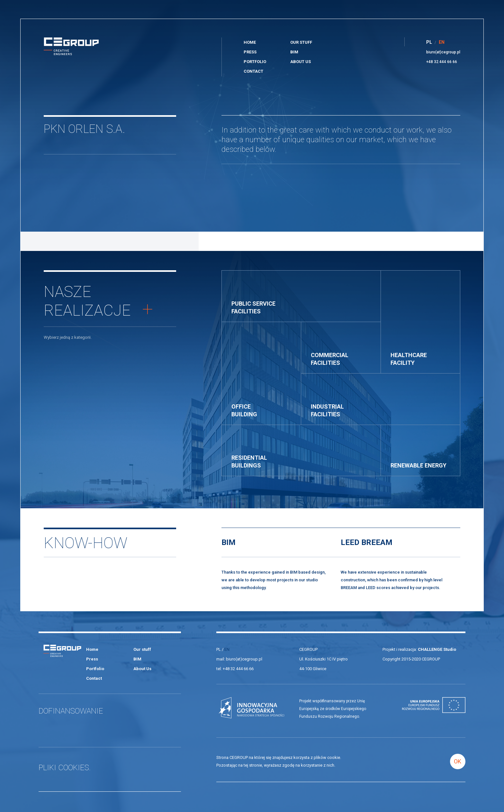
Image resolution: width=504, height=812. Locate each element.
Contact (253, 71)
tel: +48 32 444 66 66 (235, 669)
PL (219, 649)
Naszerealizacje (98, 301)
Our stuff (301, 42)
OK (458, 761)
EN (227, 649)
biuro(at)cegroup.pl (443, 52)
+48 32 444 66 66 (442, 62)
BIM (294, 52)
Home (250, 42)
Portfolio (255, 62)
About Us (301, 62)
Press (250, 52)
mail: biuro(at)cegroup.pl (239, 659)
